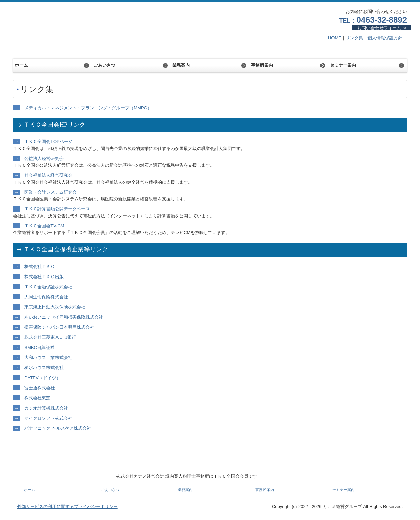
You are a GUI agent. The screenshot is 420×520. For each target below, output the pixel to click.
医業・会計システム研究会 (50, 192)
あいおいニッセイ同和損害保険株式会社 (64, 317)
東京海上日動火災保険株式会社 (55, 307)
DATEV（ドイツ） (42, 378)
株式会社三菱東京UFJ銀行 (50, 337)
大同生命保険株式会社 (46, 297)
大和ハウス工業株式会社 (48, 357)
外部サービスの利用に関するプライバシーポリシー (67, 506)
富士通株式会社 (40, 388)
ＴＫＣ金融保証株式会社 (48, 287)
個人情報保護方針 (385, 38)
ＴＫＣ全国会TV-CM (44, 226)
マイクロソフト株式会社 (48, 418)
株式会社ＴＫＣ (40, 267)
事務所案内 (262, 65)
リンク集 (354, 38)
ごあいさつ (104, 65)
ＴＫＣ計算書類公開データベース (57, 209)
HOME (335, 38)
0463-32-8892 (382, 20)
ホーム (21, 65)
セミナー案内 (343, 65)
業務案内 (181, 65)
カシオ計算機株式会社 (46, 408)
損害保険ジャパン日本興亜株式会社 (59, 327)
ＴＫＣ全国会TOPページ (48, 142)
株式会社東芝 (37, 398)
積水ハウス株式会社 (44, 368)
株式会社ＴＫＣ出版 (44, 277)
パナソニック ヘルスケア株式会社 (58, 428)
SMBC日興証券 (39, 347)
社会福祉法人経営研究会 (48, 175)
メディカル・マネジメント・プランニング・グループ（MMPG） (88, 108)
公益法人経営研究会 (44, 158)
